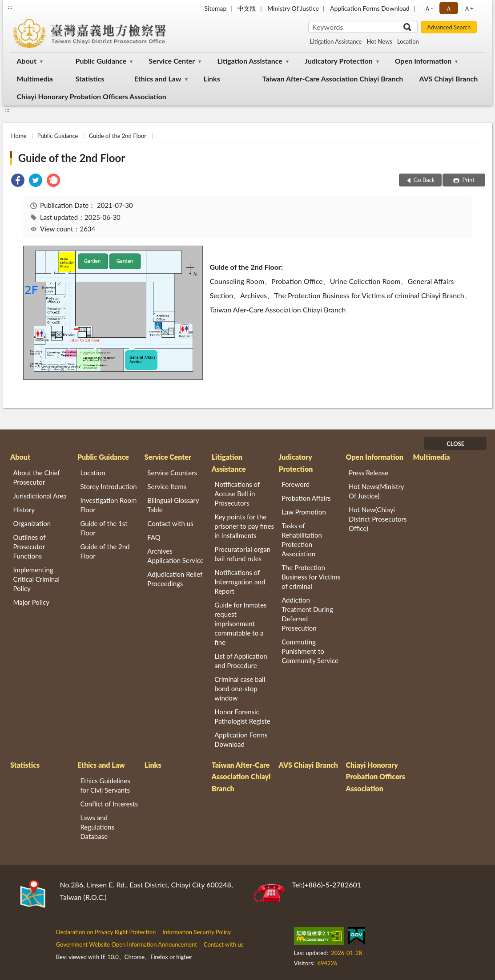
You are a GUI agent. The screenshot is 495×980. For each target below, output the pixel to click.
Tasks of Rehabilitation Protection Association (302, 540)
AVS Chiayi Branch (448, 79)
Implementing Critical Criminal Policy (37, 579)
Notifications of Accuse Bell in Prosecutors (237, 494)
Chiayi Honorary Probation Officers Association (92, 96)
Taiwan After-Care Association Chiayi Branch (333, 79)
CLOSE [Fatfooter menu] (455, 444)
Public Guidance (101, 61)
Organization (32, 523)
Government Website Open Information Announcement (127, 944)
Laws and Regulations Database (97, 827)
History (24, 510)
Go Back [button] (424, 180)
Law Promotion (304, 512)
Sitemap (215, 8)
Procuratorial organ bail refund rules (242, 554)
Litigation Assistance (336, 41)
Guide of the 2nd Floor (118, 136)
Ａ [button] (449, 8)
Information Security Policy (197, 932)
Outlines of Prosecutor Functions (30, 547)
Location (408, 41)
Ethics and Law (158, 79)
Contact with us (170, 523)
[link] (18, 181)
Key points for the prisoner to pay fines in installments (244, 526)
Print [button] (468, 180)
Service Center (172, 61)
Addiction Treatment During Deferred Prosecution (307, 614)
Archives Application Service (175, 556)
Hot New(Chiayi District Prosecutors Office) (378, 519)
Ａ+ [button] (469, 8)
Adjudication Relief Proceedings (175, 579)
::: (10, 7)
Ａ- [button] (429, 8)
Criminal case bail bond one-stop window (240, 688)
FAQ (154, 537)
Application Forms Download (370, 8)
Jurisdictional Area (40, 496)
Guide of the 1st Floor (104, 528)
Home (19, 136)
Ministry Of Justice (293, 8)
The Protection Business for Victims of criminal (311, 577)
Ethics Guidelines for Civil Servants (105, 785)
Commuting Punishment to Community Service (310, 651)
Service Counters (172, 473)
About (27, 61)
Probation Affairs (306, 498)
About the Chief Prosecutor (37, 477)
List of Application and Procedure (241, 661)
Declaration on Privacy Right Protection (106, 932)
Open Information (423, 61)
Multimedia (35, 79)
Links (212, 79)
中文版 (247, 8)
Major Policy (31, 602)
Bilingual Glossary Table (173, 505)
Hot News (380, 41)
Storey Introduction (108, 486)
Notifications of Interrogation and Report (240, 582)
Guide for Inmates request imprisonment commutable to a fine (240, 624)
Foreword (296, 484)
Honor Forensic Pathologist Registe (242, 716)
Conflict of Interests (109, 804)
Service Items (167, 486)
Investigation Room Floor (108, 505)
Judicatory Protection (339, 61)
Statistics (90, 79)
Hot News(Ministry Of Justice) (376, 491)
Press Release (368, 473)
